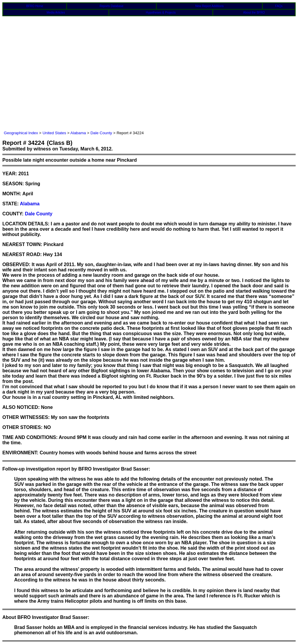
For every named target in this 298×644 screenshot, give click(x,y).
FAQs (279, 6)
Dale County (101, 133)
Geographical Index (21, 133)
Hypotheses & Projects (161, 13)
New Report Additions (209, 6)
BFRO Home (35, 6)
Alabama (78, 133)
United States (54, 133)
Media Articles (56, 13)
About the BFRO (254, 13)
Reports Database (111, 6)
